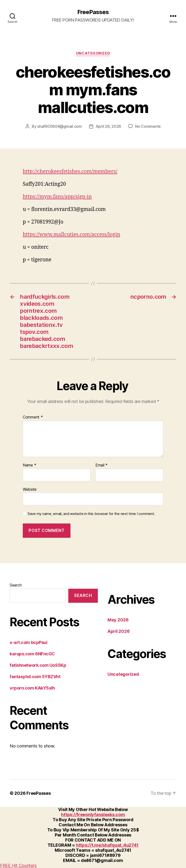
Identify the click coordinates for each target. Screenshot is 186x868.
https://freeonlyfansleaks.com (93, 815)
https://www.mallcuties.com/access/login (71, 235)
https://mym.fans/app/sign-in (57, 197)
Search (16, 585)
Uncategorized (93, 53)
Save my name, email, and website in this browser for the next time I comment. (91, 514)
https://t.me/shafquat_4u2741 (107, 845)
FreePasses (93, 12)
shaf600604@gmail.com (60, 126)
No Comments (148, 126)
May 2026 (118, 620)
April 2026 (119, 631)
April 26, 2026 (108, 126)
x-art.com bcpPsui (28, 642)
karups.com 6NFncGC (32, 654)
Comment (33, 417)
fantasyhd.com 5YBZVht (35, 677)
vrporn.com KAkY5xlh (32, 688)
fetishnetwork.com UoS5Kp (38, 665)
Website (30, 489)
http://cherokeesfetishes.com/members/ (70, 172)
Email (101, 465)
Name (29, 465)
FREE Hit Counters (18, 865)
